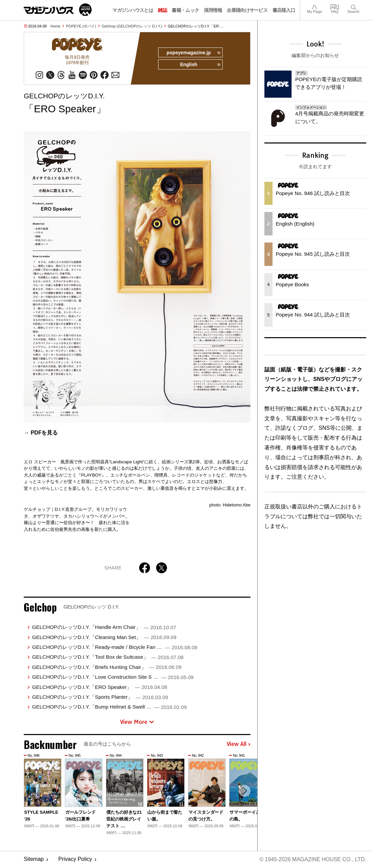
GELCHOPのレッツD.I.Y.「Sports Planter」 (100, 697)
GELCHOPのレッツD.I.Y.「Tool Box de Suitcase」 (108, 657)
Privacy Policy (75, 860)
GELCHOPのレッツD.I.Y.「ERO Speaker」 (99, 687)
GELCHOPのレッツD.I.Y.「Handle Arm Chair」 (104, 627)
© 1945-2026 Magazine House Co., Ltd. (312, 860)
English (200, 65)
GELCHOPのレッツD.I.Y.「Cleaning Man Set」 (104, 637)
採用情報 (213, 10)
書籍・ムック (185, 10)
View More (137, 722)
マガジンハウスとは (133, 10)
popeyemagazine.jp (193, 53)
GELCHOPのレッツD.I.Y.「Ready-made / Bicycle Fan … (115, 647)
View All (239, 745)
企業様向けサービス (247, 10)
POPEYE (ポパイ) (81, 26)
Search (353, 6)
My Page (314, 6)
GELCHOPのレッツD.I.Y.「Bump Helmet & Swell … (109, 707)
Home (55, 26)
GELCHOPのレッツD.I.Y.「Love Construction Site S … (113, 677)
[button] (244, 791)
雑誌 (162, 10)
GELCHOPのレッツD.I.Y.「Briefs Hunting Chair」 (107, 667)
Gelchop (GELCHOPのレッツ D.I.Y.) (132, 26)
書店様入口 (284, 10)
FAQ (335, 6)
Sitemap (34, 860)
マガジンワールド (58, 10)
